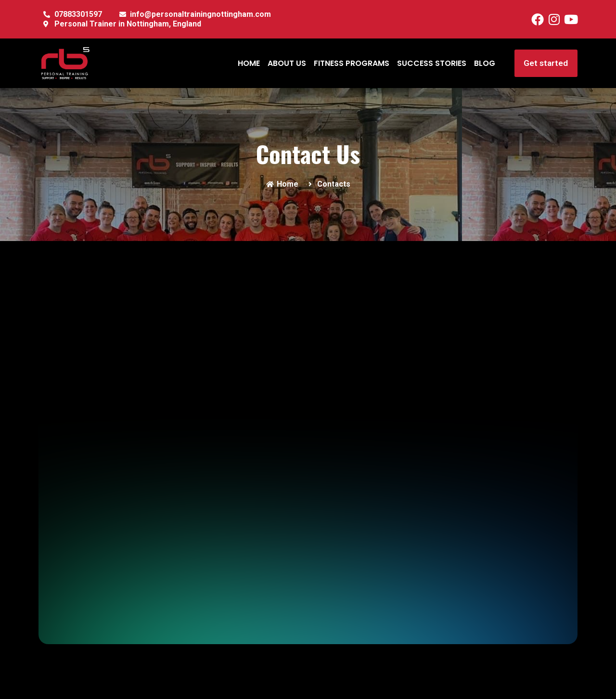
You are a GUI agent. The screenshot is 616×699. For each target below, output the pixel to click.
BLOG (484, 63)
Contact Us (308, 154)
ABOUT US (286, 63)
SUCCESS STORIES (431, 63)
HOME (248, 63)
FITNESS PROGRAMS (351, 63)
